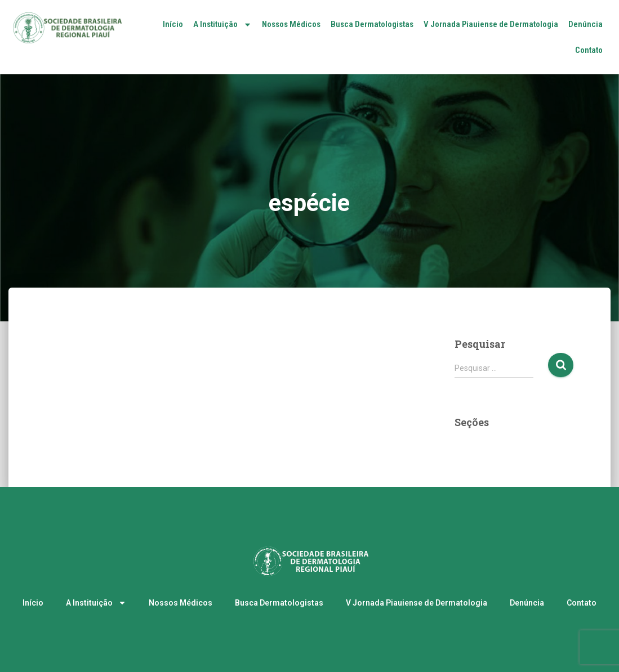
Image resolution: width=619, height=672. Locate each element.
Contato (589, 50)
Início (173, 24)
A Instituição (222, 24)
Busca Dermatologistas (372, 24)
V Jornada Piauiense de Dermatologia (491, 24)
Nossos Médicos (291, 24)
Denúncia (585, 24)
